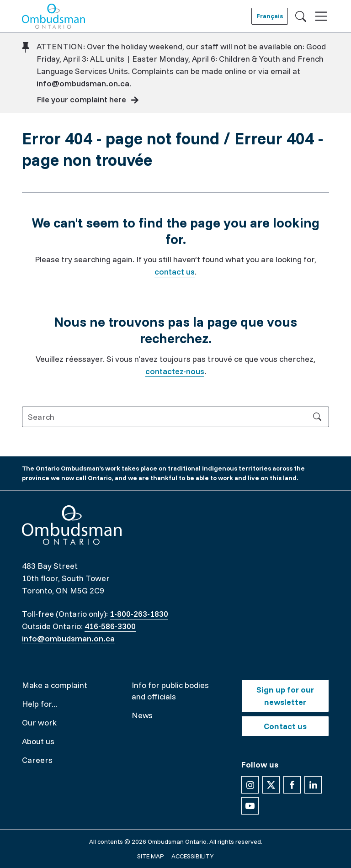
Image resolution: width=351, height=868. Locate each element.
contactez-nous (175, 371)
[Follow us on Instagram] (250, 785)
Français (270, 16)
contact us (175, 272)
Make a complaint (55, 685)
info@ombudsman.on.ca (83, 83)
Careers (37, 760)
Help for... (40, 704)
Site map (151, 856)
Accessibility (193, 856)
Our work (39, 722)
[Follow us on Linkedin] (313, 785)
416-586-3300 (110, 626)
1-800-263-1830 (139, 614)
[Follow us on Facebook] (292, 785)
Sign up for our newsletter (285, 696)
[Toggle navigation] (321, 16)
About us (38, 741)
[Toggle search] (301, 16)
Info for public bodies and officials (170, 691)
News (142, 715)
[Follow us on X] (271, 785)
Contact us (285, 726)
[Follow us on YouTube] (250, 806)
